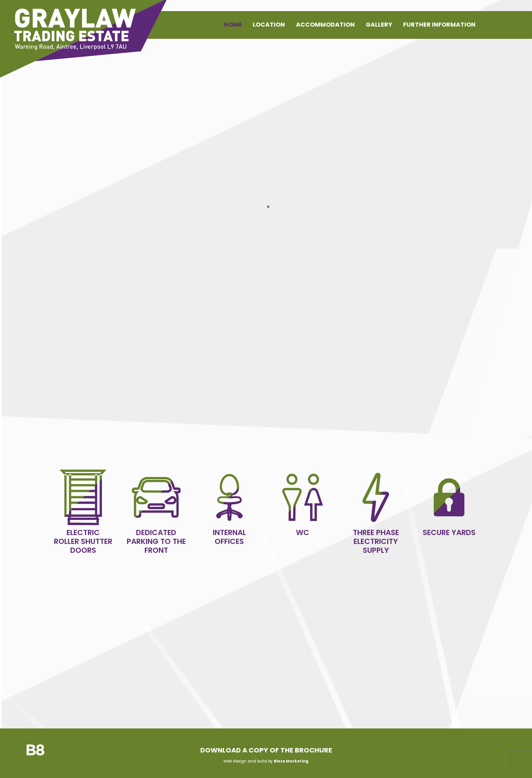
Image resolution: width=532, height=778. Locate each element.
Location (269, 25)
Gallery (379, 25)
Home (233, 25)
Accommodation (325, 25)
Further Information (439, 25)
